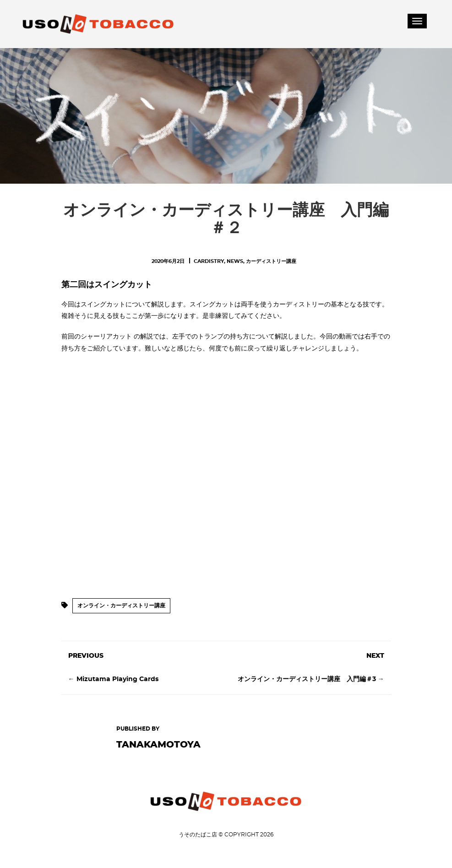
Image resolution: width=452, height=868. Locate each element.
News (235, 261)
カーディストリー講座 (271, 261)
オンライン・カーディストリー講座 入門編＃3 (307, 679)
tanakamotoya (158, 745)
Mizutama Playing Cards (117, 679)
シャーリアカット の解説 (117, 337)
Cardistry (209, 261)
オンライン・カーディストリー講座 (121, 606)
